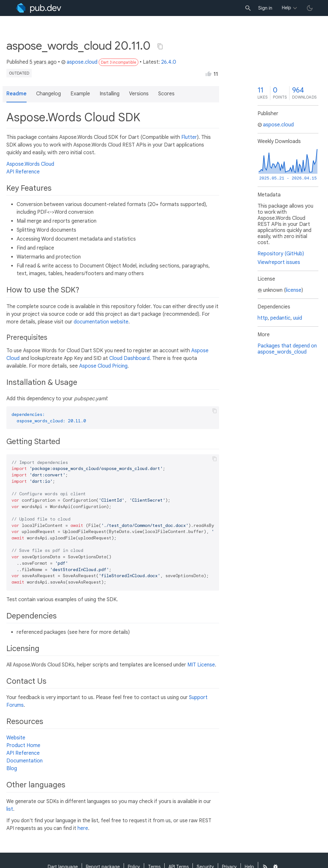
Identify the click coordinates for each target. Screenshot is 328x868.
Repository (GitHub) (281, 254)
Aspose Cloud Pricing (103, 366)
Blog (12, 768)
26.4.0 (169, 62)
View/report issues (279, 262)
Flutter (189, 137)
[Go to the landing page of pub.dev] (39, 8)
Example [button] (80, 94)
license (294, 290)
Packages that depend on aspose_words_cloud (287, 349)
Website (16, 738)
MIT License (201, 665)
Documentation (25, 761)
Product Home (23, 745)
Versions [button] (139, 94)
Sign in (265, 8)
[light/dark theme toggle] (310, 8)
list (10, 809)
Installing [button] (110, 94)
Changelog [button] (49, 94)
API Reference (23, 172)
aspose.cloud (79, 62)
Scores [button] (166, 94)
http (263, 318)
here (83, 828)
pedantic (280, 318)
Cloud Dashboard (129, 358)
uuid (298, 318)
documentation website (101, 322)
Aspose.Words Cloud (30, 164)
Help (287, 8)
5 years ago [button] (43, 62)
